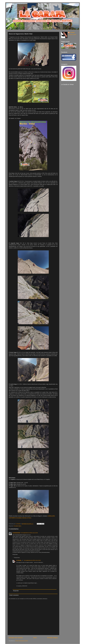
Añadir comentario (14, 595)
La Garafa (19, 560)
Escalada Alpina (17, 526)
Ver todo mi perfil (72, 35)
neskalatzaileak (16, 533)
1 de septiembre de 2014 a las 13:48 (32, 560)
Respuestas (17, 558)
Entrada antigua (52, 638)
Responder (15, 554)
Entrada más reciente (16, 638)
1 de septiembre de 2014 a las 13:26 (29, 533)
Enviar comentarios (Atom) (22, 641)
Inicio (35, 638)
